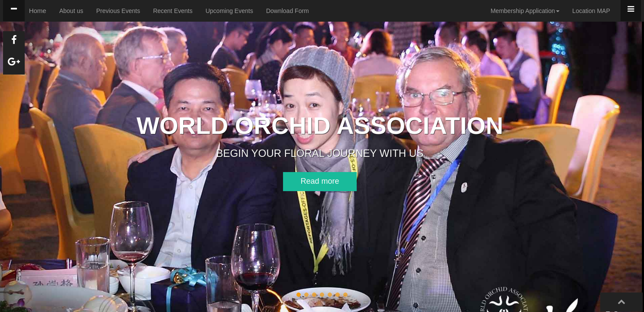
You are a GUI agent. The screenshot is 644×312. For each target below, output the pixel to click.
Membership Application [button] (525, 11)
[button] (307, 182)
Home (38, 11)
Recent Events (173, 11)
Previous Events (118, 11)
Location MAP (591, 11)
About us (71, 11)
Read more (307, 181)
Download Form (288, 11)
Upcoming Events (229, 11)
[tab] (14, 11)
